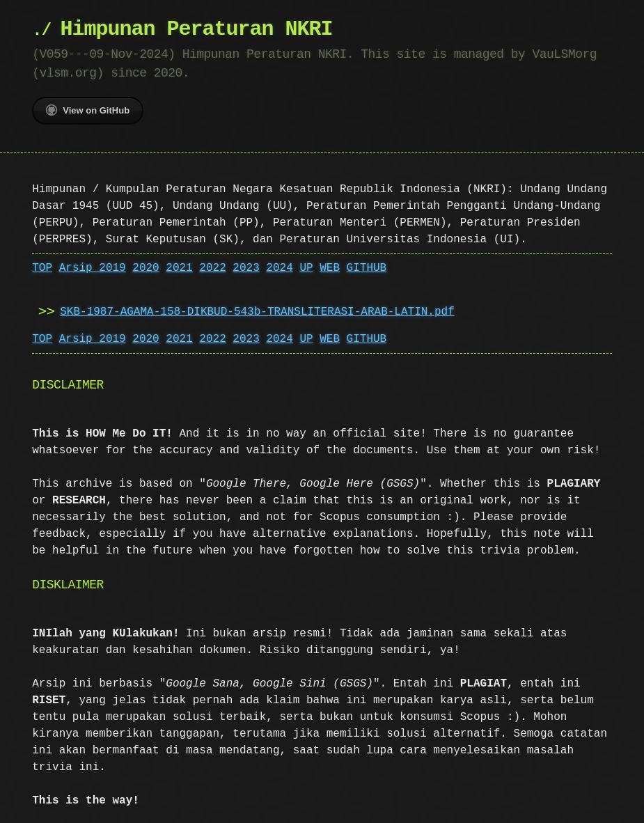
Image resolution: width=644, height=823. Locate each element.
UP (306, 268)
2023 (246, 268)
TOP (42, 268)
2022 (212, 268)
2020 (146, 268)
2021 (179, 268)
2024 (279, 268)
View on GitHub (88, 110)
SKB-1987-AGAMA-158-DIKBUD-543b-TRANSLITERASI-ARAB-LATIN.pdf (257, 312)
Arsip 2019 (93, 268)
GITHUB (367, 268)
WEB (330, 268)
